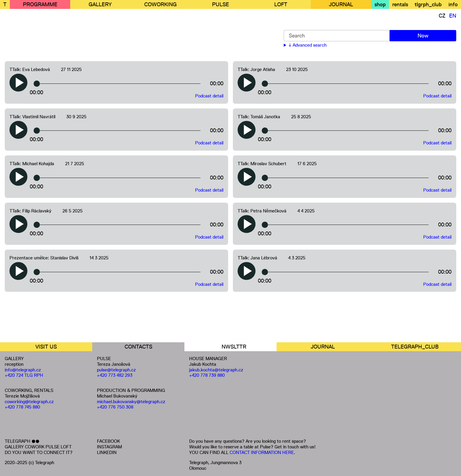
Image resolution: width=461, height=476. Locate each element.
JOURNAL (341, 4)
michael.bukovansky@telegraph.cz (131, 402)
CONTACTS (138, 347)
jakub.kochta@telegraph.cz (216, 370)
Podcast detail (209, 96)
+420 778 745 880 (22, 407)
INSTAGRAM (109, 447)
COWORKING (160, 4)
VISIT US (46, 347)
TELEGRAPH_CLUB (415, 347)
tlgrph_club (428, 4)
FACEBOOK (108, 441)
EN (453, 16)
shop (380, 4)
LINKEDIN (107, 452)
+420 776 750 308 (115, 407)
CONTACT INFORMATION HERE (262, 452)
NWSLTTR (234, 347)
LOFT (281, 4)
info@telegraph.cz (23, 370)
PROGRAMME (40, 4)
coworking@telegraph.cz (29, 402)
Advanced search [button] (310, 45)
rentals (400, 4)
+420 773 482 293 (115, 375)
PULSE (221, 4)
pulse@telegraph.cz (116, 370)
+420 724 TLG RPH (24, 375)
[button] (18, 83)
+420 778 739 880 (207, 375)
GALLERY (100, 4)
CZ (442, 16)
